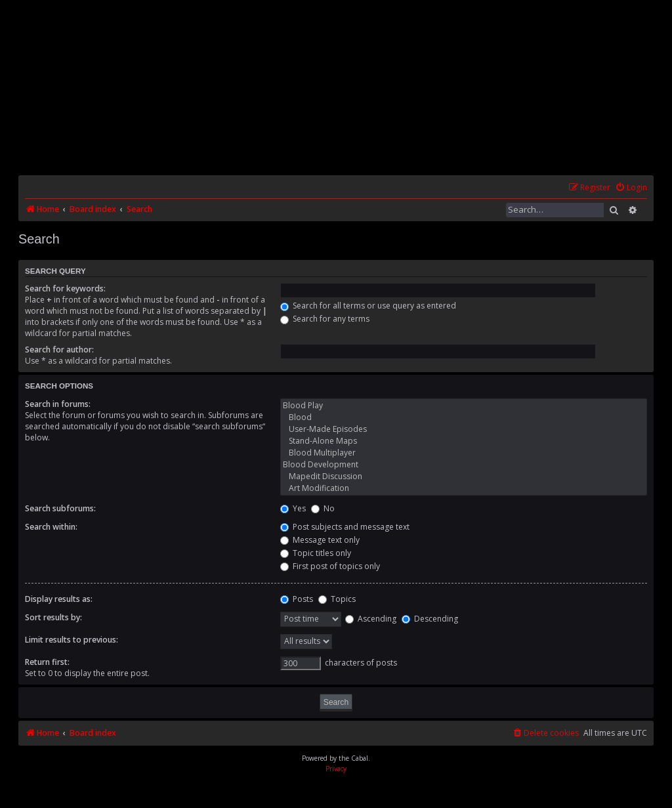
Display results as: (59, 599)
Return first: (47, 662)
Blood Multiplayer (464, 453)
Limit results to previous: (72, 640)
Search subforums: (60, 508)
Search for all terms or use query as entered (368, 306)
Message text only (320, 540)
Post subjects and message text (345, 527)
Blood (464, 417)
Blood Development (464, 465)
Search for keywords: (65, 288)
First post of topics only (330, 566)
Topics (337, 599)
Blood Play (464, 406)
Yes (293, 508)
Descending (430, 619)
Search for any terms (325, 319)
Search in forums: (58, 404)
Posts (297, 599)
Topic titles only (316, 553)
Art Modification (464, 488)
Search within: (51, 527)
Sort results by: (53, 617)
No (323, 508)
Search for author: (59, 350)
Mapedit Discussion (464, 477)
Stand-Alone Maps (464, 441)
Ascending (371, 619)
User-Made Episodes (464, 429)
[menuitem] (631, 188)
